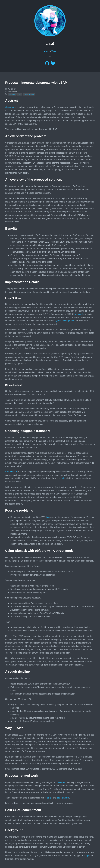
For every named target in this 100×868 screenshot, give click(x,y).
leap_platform (63, 798)
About (47, 51)
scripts (87, 856)
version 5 (79, 314)
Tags (54, 51)
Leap (20, 94)
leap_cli (48, 798)
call (62, 478)
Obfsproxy (12, 94)
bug (48, 517)
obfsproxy (10, 107)
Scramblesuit (11, 472)
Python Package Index (65, 321)
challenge (60, 782)
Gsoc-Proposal (29, 94)
